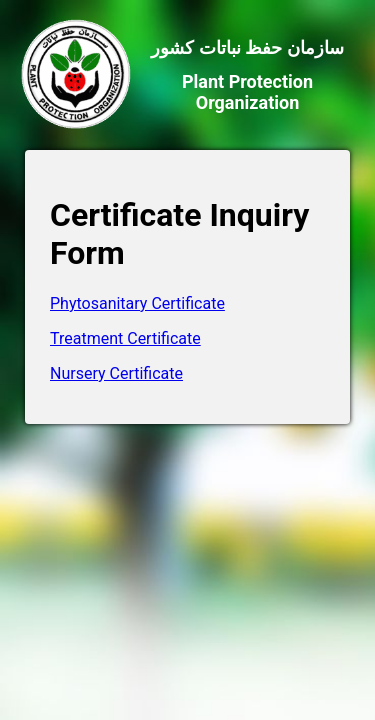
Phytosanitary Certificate (137, 303)
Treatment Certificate (125, 338)
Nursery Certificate (116, 373)
